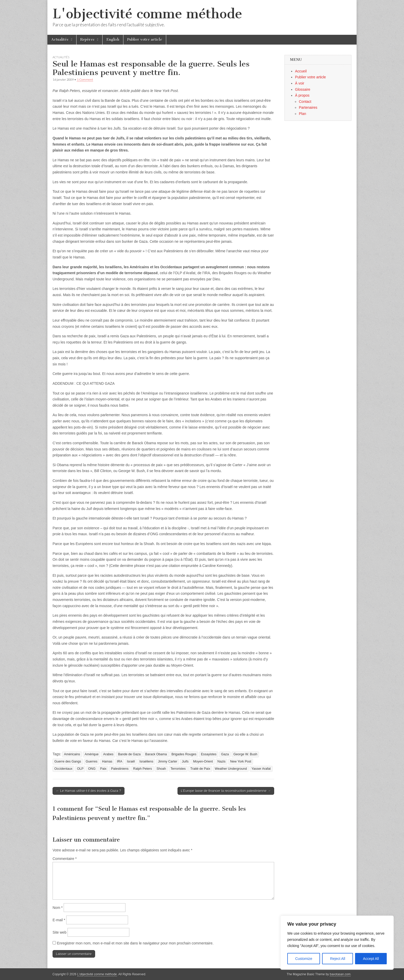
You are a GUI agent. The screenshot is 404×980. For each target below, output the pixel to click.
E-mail (59, 920)
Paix (103, 769)
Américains (72, 754)
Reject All (338, 959)
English (113, 40)
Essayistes (209, 754)
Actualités (60, 40)
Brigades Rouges (184, 754)
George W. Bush (245, 754)
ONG (92, 769)
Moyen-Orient (203, 761)
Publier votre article (145, 40)
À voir (300, 83)
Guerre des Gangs (68, 761)
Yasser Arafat (261, 769)
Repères (87, 40)
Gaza (225, 754)
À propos (302, 95)
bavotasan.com (340, 974)
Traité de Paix (200, 769)
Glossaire (303, 89)
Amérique (92, 754)
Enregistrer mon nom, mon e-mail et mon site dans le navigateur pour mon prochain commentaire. (135, 943)
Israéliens (146, 761)
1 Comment (85, 79)
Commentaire (65, 859)
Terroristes (178, 769)
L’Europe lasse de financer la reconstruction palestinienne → (226, 791)
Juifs (185, 761)
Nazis (222, 761)
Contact (305, 102)
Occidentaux (63, 769)
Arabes (108, 754)
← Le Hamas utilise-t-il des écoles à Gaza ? (89, 791)
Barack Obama (156, 754)
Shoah (161, 769)
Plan (302, 114)
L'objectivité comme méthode (147, 14)
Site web (60, 932)
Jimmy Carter (168, 761)
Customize (304, 959)
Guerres (92, 761)
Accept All (371, 959)
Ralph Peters (143, 769)
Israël (131, 761)
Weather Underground (231, 769)
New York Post (241, 761)
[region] (337, 943)
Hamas (107, 761)
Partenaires (308, 107)
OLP (80, 769)
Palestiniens (120, 769)
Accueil (301, 71)
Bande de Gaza (129, 754)
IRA (120, 761)
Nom (58, 908)
